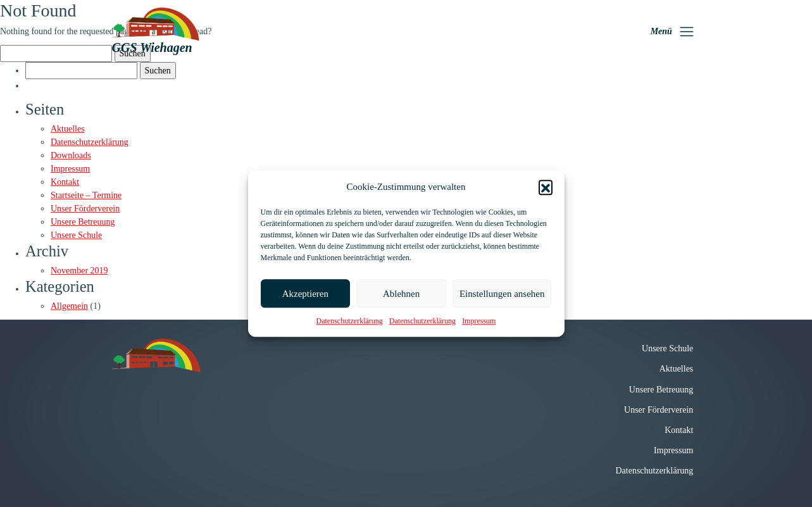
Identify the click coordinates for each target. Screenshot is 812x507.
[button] (546, 187)
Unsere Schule (76, 235)
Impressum (479, 321)
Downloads (71, 155)
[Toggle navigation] (672, 32)
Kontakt (65, 182)
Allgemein (69, 306)
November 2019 (79, 271)
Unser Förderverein (85, 209)
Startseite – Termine (86, 195)
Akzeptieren (305, 294)
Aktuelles (68, 129)
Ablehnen (401, 294)
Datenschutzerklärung (350, 321)
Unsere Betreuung (83, 222)
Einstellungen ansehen (502, 294)
